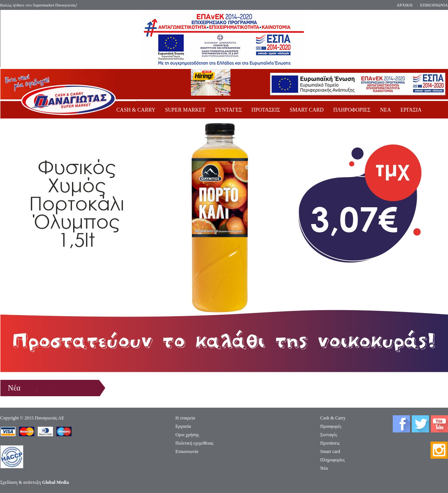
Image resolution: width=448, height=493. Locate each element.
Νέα (324, 468)
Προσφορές (331, 426)
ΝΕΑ (385, 110)
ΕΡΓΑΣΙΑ (411, 110)
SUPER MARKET (185, 110)
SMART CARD (307, 110)
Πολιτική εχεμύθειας (195, 443)
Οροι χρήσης (187, 435)
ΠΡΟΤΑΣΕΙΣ (266, 110)
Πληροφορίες (333, 460)
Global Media (56, 482)
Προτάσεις (330, 443)
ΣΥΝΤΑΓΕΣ (228, 110)
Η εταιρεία (186, 418)
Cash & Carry (333, 418)
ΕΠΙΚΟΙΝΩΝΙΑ (434, 5)
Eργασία (183, 426)
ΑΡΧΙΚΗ (405, 5)
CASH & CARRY (136, 110)
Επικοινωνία (187, 451)
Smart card (330, 451)
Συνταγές (329, 435)
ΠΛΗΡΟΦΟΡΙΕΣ (352, 110)
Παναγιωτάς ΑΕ (49, 418)
